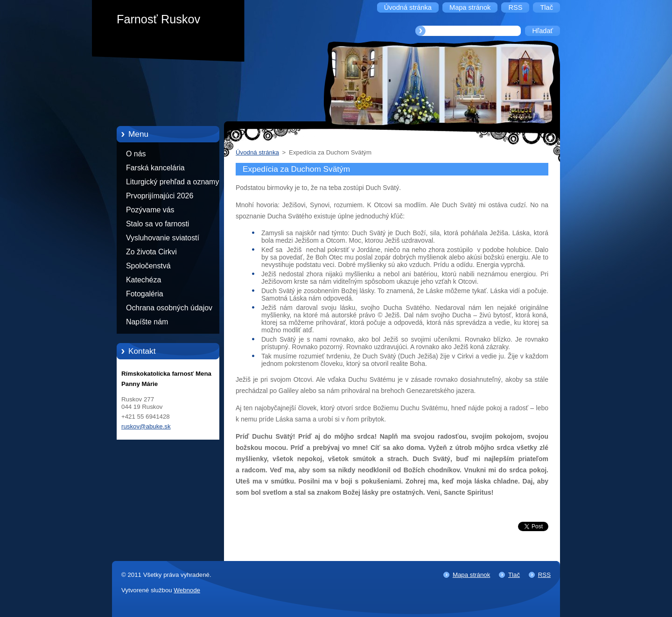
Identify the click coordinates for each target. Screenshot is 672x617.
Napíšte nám (147, 322)
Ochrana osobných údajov (169, 308)
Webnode (187, 590)
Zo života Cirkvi (151, 252)
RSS (544, 575)
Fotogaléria (145, 294)
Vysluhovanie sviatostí (163, 238)
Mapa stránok (471, 575)
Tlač (514, 575)
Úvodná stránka (257, 152)
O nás (136, 154)
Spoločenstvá (148, 266)
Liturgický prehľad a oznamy (172, 182)
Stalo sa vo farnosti (157, 224)
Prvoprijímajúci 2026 (160, 196)
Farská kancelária (155, 168)
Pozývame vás (150, 210)
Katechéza (143, 280)
